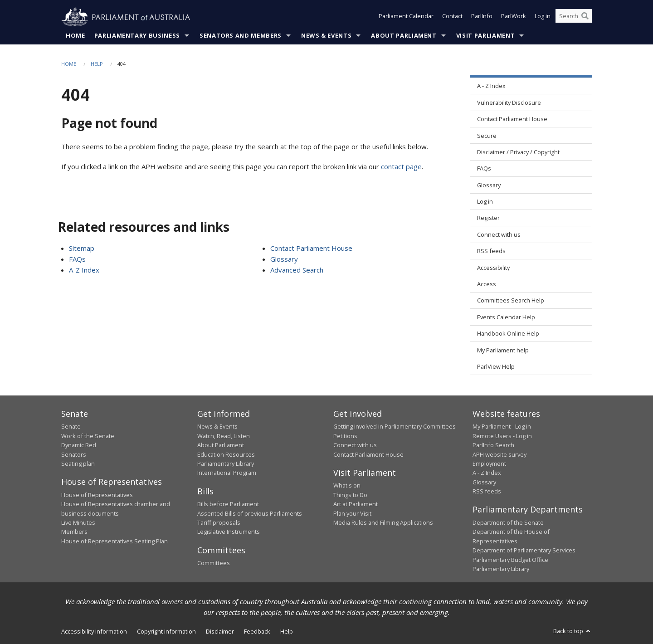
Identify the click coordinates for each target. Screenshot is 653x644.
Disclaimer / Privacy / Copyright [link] (518, 152)
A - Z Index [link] (491, 86)
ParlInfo (482, 17)
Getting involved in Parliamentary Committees (395, 427)
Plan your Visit (352, 513)
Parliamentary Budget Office (510, 560)
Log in (543, 17)
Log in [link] (485, 202)
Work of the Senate (88, 436)
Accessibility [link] (493, 268)
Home (76, 36)
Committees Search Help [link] (511, 301)
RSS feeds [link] (491, 251)
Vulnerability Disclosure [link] (509, 102)
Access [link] (487, 284)
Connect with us (355, 445)
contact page (401, 167)
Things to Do (350, 495)
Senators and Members (241, 36)
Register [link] (488, 218)
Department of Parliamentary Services (524, 551)
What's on (347, 486)
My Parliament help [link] (503, 350)
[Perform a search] (585, 17)
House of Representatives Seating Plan (115, 541)
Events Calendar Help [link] (506, 317)
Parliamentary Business (137, 36)
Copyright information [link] (166, 632)
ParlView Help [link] (496, 367)
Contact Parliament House (311, 248)
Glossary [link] (489, 185)
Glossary (284, 259)
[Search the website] (574, 17)
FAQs (77, 259)
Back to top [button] (573, 631)
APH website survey (499, 454)
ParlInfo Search (493, 445)
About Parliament (404, 36)
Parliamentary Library (226, 464)
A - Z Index (487, 473)
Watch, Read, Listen (224, 436)
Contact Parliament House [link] (512, 119)
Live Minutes (78, 523)
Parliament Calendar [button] (406, 17)
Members (74, 532)
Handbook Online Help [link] (508, 334)
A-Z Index (84, 270)
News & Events (326, 36)
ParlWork (514, 17)
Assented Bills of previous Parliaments (250, 513)
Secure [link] (487, 136)
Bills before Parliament (228, 504)
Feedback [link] (257, 632)
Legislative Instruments (229, 532)
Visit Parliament (485, 36)
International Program (227, 473)
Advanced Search (297, 270)
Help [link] (287, 632)
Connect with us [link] (499, 235)
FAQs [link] (484, 169)
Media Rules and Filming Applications (383, 523)
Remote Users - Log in (502, 436)
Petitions (345, 436)
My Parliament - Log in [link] (502, 427)
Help (97, 64)
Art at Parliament (356, 504)
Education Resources (226, 454)
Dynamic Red (79, 445)
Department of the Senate (508, 523)
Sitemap (82, 248)
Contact (452, 17)
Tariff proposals (219, 523)
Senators (74, 454)
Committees (214, 563)
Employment (489, 464)
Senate (71, 427)
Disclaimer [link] (220, 632)
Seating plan (78, 464)
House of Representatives (97, 495)
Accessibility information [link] (94, 632)
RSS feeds (487, 492)
